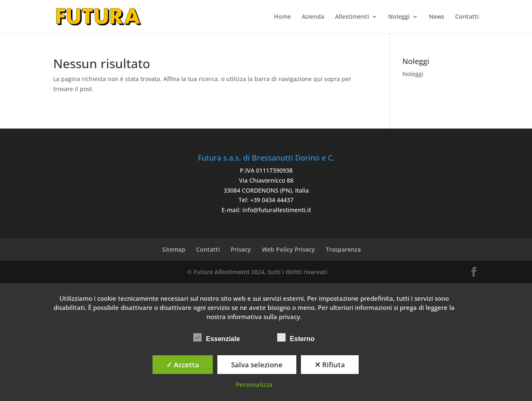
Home (282, 17)
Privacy (241, 249)
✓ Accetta (183, 365)
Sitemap (174, 249)
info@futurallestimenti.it (277, 210)
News (437, 17)
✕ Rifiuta (330, 365)
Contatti (467, 17)
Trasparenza (343, 249)
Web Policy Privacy (288, 249)
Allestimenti (352, 17)
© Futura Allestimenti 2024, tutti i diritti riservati (257, 272)
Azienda (313, 17)
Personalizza (254, 384)
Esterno (296, 338)
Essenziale (217, 338)
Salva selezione (257, 365)
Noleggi (399, 17)
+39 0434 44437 (272, 200)
